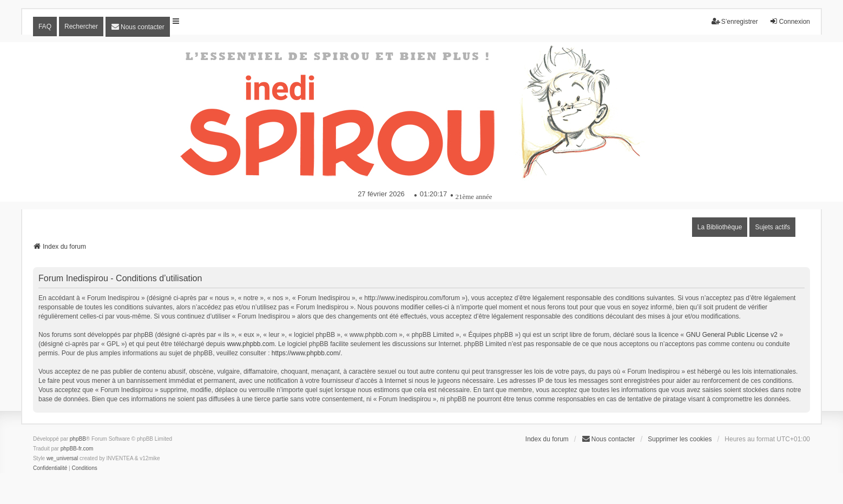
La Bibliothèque (720, 227)
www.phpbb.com (251, 344)
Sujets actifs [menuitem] (772, 227)
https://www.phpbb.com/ (306, 353)
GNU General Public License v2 (732, 335)
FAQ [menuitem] (45, 26)
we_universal (62, 458)
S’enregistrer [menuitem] (735, 21)
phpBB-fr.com (77, 449)
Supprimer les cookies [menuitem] (680, 439)
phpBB (78, 439)
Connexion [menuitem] (790, 21)
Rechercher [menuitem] (81, 26)
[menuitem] (138, 27)
